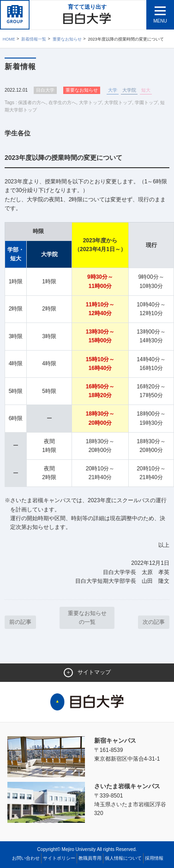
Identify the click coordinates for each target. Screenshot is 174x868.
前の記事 (20, 622)
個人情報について (123, 858)
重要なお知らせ (67, 39)
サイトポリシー (59, 858)
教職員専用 (90, 858)
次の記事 (154, 622)
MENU (160, 21)
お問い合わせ (26, 858)
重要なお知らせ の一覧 (87, 618)
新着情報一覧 (34, 39)
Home (9, 39)
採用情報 (154, 858)
